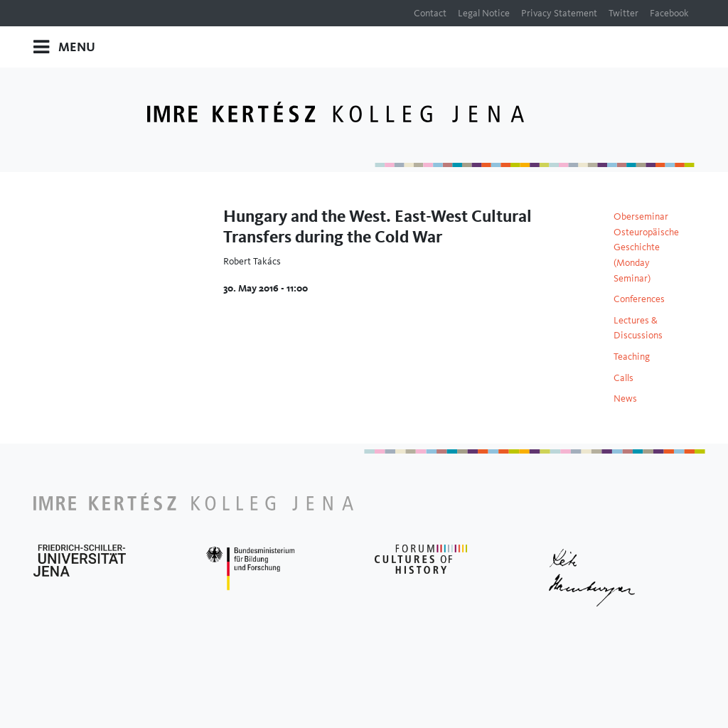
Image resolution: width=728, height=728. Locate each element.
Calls (623, 378)
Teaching (632, 356)
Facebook (669, 13)
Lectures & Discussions (638, 328)
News (625, 398)
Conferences (639, 299)
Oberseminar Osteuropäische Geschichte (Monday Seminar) (646, 247)
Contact (430, 13)
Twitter (623, 13)
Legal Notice (484, 13)
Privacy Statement (559, 13)
